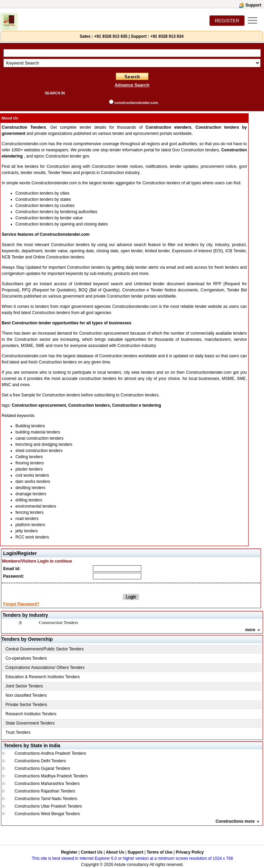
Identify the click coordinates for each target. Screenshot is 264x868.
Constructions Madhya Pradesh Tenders (51, 776)
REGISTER (227, 21)
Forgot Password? (21, 604)
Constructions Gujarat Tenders (43, 768)
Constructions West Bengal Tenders (47, 814)
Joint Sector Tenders (24, 686)
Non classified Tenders (26, 695)
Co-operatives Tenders (26, 658)
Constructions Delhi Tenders (40, 761)
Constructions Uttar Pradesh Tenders (49, 806)
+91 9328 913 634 (167, 36)
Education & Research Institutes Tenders (43, 677)
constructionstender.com (136, 103)
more (250, 630)
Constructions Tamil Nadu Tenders (46, 799)
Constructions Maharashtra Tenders (47, 784)
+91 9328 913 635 (110, 36)
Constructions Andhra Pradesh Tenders (51, 753)
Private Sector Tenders (26, 705)
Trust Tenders (18, 732)
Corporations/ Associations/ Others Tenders (45, 668)
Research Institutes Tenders (31, 714)
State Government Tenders (30, 723)
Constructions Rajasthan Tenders (45, 791)
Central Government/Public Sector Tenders (45, 649)
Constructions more (235, 821)
